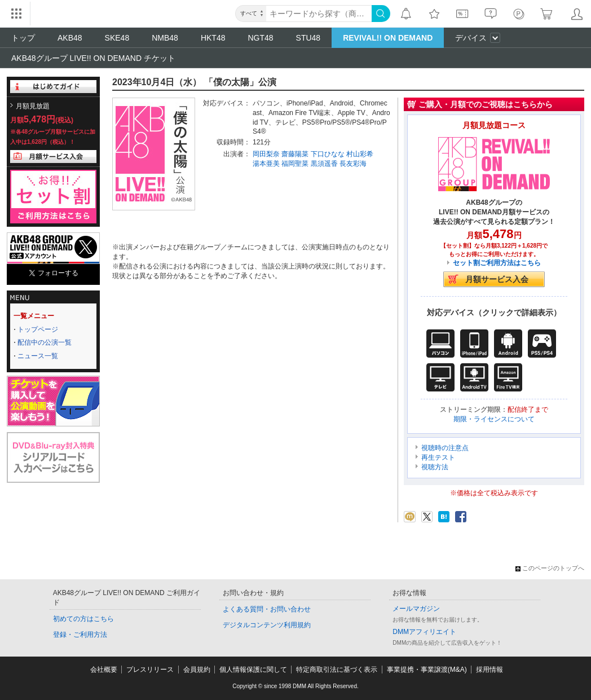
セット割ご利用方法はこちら (497, 263)
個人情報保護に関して (253, 670)
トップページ (38, 329)
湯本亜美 (266, 164)
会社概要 (104, 670)
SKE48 (117, 38)
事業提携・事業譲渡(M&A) (427, 670)
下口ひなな (328, 154)
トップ (23, 38)
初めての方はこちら (83, 619)
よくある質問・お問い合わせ (267, 609)
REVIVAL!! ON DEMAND (388, 38)
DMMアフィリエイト (424, 632)
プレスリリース (150, 670)
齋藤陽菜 (295, 154)
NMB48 (165, 38)
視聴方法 (435, 467)
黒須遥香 (324, 164)
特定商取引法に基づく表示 (337, 670)
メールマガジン (416, 609)
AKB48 (70, 38)
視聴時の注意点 (445, 448)
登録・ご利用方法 (80, 635)
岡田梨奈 (266, 154)
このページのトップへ (550, 568)
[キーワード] (319, 14)
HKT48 (213, 38)
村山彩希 (360, 154)
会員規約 (197, 670)
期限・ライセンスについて (494, 419)
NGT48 (260, 38)
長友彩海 (353, 164)
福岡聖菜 (295, 164)
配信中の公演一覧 (45, 342)
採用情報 (489, 670)
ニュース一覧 (38, 356)
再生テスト (438, 457)
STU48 (308, 38)
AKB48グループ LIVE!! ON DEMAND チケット (93, 58)
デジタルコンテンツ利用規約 (267, 625)
